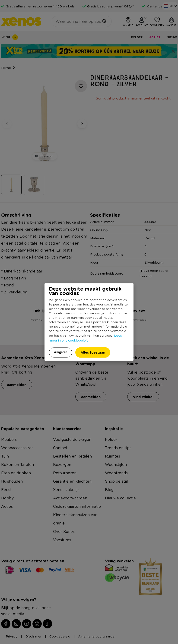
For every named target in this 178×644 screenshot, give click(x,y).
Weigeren (61, 352)
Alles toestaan (93, 352)
